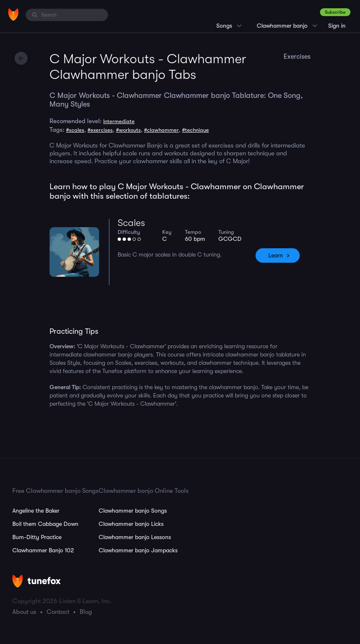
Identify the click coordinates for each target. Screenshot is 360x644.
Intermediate (119, 121)
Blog (86, 612)
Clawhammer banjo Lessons (135, 537)
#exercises (100, 130)
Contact (58, 612)
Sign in (337, 26)
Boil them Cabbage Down (45, 524)
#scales (75, 130)
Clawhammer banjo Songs (133, 511)
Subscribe (335, 12)
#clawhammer (161, 130)
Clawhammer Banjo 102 (43, 550)
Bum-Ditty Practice (37, 537)
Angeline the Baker (36, 511)
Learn (276, 255)
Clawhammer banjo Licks (131, 524)
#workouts (128, 130)
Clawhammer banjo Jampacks (138, 550)
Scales (131, 223)
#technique (195, 130)
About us (24, 612)
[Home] (13, 14)
